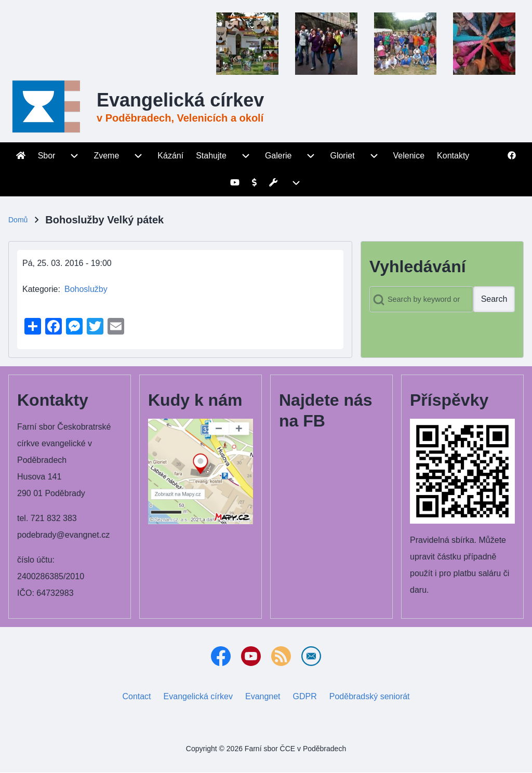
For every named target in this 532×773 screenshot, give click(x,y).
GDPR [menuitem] (305, 696)
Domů (18, 220)
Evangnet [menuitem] (265, 695)
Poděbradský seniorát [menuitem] (372, 695)
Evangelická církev (180, 100)
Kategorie (40, 289)
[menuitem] (21, 156)
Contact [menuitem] (136, 696)
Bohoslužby (86, 289)
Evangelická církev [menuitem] (200, 695)
